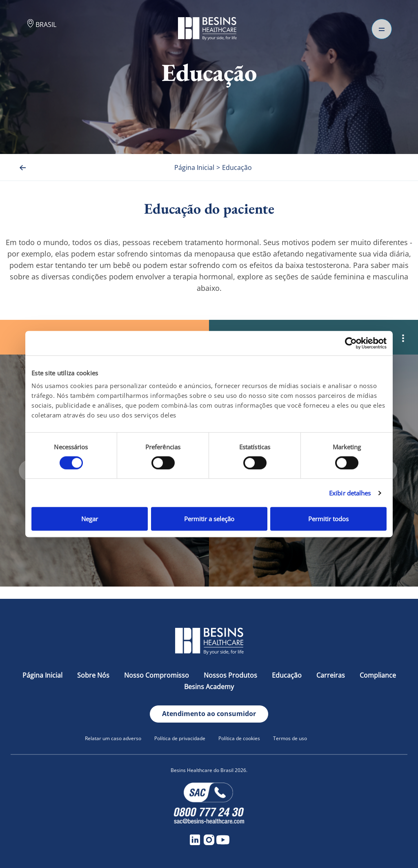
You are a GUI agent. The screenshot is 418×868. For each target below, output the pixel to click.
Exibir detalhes (350, 493)
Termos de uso (290, 738)
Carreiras (331, 675)
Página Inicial (43, 675)
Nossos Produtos (231, 675)
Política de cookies (239, 738)
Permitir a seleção (209, 519)
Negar (90, 519)
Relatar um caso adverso (113, 738)
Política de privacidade (180, 738)
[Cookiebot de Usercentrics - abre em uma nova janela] (351, 343)
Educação (288, 675)
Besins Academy (209, 687)
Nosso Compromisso (157, 675)
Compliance (378, 675)
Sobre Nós (94, 675)
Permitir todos (328, 519)
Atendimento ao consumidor (209, 714)
